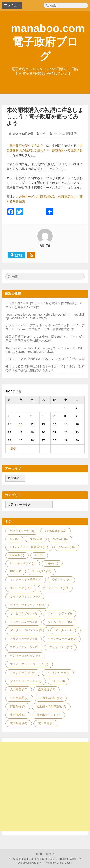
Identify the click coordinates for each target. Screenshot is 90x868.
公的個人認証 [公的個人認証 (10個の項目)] (51, 698)
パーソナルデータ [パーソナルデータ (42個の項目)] (62, 639)
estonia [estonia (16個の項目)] (60, 539)
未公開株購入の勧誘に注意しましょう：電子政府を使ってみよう (45, 116)
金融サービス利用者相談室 (37, 197)
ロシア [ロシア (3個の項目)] (59, 681)
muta (43, 133)
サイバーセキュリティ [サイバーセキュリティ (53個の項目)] (27, 605)
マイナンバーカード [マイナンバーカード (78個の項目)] (26, 681)
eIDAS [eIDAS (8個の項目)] (36, 539)
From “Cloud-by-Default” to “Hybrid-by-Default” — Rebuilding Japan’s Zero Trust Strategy (45, 316)
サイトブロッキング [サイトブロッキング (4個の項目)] (25, 596)
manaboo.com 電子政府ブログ (48, 42)
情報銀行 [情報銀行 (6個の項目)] (18, 706)
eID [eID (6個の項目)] (14, 539)
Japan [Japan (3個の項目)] (52, 563)
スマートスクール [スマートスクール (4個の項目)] (23, 622)
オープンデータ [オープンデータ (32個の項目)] (55, 588)
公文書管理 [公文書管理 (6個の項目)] (19, 698)
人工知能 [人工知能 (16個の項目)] (19, 689)
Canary (37, 863)
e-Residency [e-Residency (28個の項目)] (56, 531)
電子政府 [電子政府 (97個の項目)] (19, 723)
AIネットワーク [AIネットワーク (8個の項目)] (22, 531)
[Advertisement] (45, 786)
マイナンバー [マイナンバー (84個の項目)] (58, 673)
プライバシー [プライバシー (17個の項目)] (61, 647)
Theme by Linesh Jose (58, 863)
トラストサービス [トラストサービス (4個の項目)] (23, 639)
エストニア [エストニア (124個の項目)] (21, 588)
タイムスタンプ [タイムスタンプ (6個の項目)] (60, 622)
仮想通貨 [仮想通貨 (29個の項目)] (47, 689)
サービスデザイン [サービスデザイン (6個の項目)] (23, 613)
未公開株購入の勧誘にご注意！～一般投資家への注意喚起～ (45, 150)
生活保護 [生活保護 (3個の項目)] (18, 715)
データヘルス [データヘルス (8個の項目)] (66, 630)
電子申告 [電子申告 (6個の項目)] (46, 723)
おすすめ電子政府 (65, 134)
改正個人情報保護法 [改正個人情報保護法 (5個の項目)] (51, 706)
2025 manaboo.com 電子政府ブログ (33, 859)
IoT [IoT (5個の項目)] (39, 555)
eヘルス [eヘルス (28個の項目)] (67, 547)
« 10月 (12, 448)
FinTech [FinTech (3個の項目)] (17, 555)
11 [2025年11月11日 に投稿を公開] (21, 424)
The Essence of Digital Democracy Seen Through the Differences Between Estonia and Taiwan (45, 350)
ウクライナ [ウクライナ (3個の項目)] (61, 579)
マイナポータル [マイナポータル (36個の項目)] (23, 673)
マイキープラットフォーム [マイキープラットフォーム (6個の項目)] (29, 664)
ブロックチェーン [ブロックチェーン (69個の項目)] (24, 647)
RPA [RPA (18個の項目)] (16, 571)
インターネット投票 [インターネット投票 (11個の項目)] (26, 579)
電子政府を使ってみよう (26, 145)
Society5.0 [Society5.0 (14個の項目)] (42, 571)
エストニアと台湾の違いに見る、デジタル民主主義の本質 (45, 359)
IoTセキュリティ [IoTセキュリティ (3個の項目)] (23, 563)
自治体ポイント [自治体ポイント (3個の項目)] (48, 715)
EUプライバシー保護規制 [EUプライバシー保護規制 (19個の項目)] (29, 547)
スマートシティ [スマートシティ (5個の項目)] (60, 613)
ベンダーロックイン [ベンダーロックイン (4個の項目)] (25, 656)
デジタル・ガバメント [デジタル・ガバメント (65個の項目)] (27, 630)
